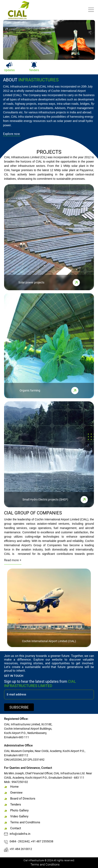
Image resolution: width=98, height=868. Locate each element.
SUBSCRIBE (19, 707)
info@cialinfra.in (20, 834)
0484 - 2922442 (20, 841)
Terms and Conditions (25, 822)
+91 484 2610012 (21, 849)
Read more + (13, 560)
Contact (16, 828)
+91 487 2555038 (42, 841)
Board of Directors (23, 799)
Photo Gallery (19, 810)
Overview (16, 793)
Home (14, 787)
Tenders (34, 70)
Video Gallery (19, 816)
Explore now (11, 134)
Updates (9, 70)
